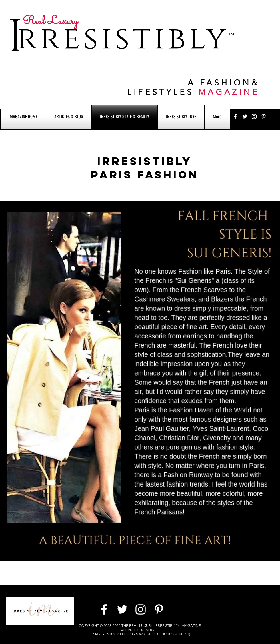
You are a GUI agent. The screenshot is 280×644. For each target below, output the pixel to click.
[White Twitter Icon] (245, 116)
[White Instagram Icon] (254, 116)
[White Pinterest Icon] (264, 116)
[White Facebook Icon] (235, 116)
